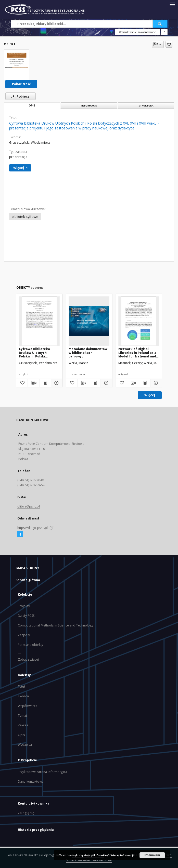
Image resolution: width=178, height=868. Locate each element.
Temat (23, 716)
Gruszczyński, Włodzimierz (30, 143)
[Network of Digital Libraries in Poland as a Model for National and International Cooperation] (139, 321)
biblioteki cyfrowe (25, 217)
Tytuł (21, 686)
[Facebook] (20, 535)
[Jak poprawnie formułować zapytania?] (164, 32)
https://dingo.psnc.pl (35, 528)
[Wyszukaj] (160, 24)
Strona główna (28, 580)
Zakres (23, 725)
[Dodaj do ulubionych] (169, 44)
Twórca (23, 696)
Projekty (24, 606)
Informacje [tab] (89, 106)
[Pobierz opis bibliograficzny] (33, 383)
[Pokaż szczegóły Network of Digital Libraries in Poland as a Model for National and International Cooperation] (155, 383)
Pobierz (19, 96)
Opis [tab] (32, 106)
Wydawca (25, 745)
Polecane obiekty (30, 645)
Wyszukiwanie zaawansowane (138, 32)
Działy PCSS (26, 616)
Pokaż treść (21, 84)
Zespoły (24, 635)
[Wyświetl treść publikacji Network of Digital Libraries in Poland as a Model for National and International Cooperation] (145, 383)
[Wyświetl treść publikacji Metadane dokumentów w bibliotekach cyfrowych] (95, 383)
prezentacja (18, 157)
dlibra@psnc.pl (29, 506)
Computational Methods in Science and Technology (56, 625)
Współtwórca (28, 706)
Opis (21, 735)
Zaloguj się (26, 813)
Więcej (150, 395)
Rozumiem (152, 855)
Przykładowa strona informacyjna (42, 772)
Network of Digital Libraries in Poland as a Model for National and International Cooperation (137, 352)
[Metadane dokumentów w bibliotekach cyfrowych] (89, 321)
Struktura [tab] (146, 106)
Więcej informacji (122, 855)
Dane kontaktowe (31, 782)
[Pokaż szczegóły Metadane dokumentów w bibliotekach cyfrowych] (106, 383)
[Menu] (172, 4)
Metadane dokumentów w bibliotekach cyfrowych (88, 352)
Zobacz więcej (28, 659)
